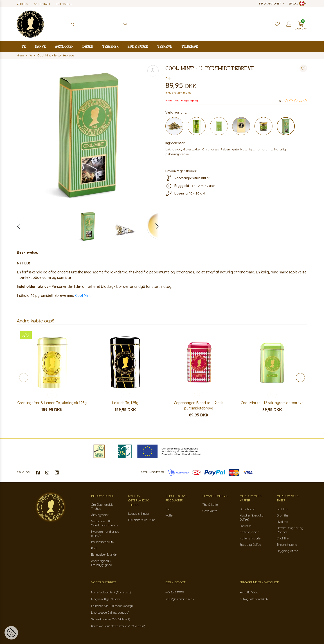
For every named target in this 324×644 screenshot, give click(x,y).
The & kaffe (210, 505)
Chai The (283, 538)
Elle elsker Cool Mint (142, 520)
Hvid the (282, 522)
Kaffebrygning (250, 532)
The (168, 509)
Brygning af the (287, 551)
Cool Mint (83, 295)
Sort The (282, 509)
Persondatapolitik (103, 542)
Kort (94, 548)
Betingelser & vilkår (104, 555)
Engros (64, 4)
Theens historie (287, 545)
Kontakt (42, 4)
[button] (155, 226)
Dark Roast (247, 509)
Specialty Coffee (250, 545)
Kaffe (41, 46)
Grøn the (283, 515)
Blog (22, 4)
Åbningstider (100, 515)
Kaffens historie (250, 538)
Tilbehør (190, 46)
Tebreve (165, 46)
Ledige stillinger (139, 514)
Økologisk (64, 46)
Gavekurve (210, 511)
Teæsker (110, 46)
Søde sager (138, 46)
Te (24, 46)
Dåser (88, 46)
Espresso (245, 526)
